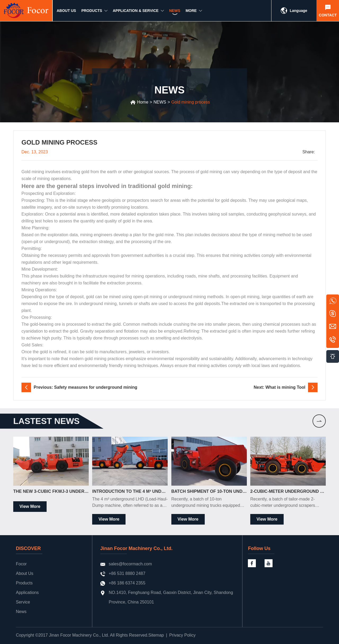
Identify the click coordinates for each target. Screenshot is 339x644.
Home (143, 102)
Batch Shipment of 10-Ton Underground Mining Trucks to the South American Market (209, 491)
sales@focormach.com (130, 564)
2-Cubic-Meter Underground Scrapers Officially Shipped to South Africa (288, 491)
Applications (27, 592)
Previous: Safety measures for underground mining (85, 387)
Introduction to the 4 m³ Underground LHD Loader (130, 491)
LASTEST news (46, 421)
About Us (25, 573)
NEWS (175, 12)
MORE (191, 12)
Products (24, 583)
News (21, 612)
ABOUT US (66, 12)
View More (30, 506)
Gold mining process (191, 102)
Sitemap (156, 635)
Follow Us (259, 548)
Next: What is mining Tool (280, 387)
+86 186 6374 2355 (127, 583)
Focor (21, 564)
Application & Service (136, 12)
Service (23, 602)
